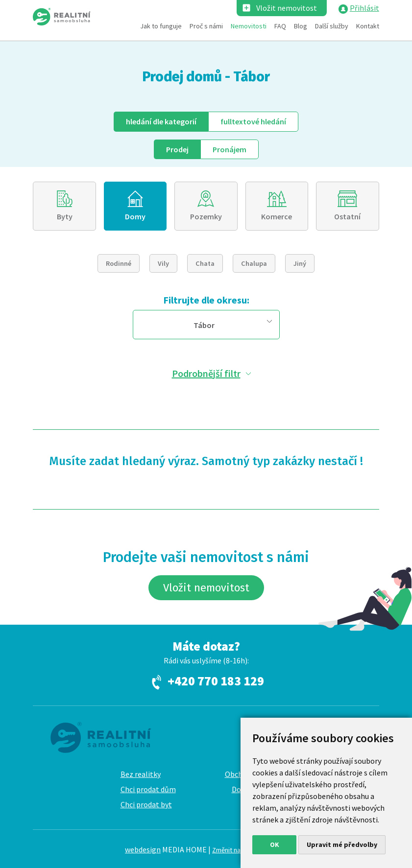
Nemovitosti (249, 26)
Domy (135, 216)
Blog (301, 26)
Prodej (177, 149)
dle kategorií (161, 121)
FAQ (280, 26)
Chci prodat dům (148, 789)
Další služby (332, 26)
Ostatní (347, 216)
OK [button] (275, 845)
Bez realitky (141, 774)
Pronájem (230, 149)
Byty (65, 216)
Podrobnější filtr (206, 373)
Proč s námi (206, 26)
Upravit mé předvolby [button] (342, 845)
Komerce (277, 216)
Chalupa (254, 263)
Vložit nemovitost (287, 8)
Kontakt (368, 26)
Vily (163, 263)
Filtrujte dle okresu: (206, 300)
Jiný (300, 263)
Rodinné (119, 263)
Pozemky (206, 216)
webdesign (143, 849)
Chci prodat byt (146, 804)
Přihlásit (364, 8)
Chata (205, 263)
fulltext (253, 121)
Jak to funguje (161, 26)
